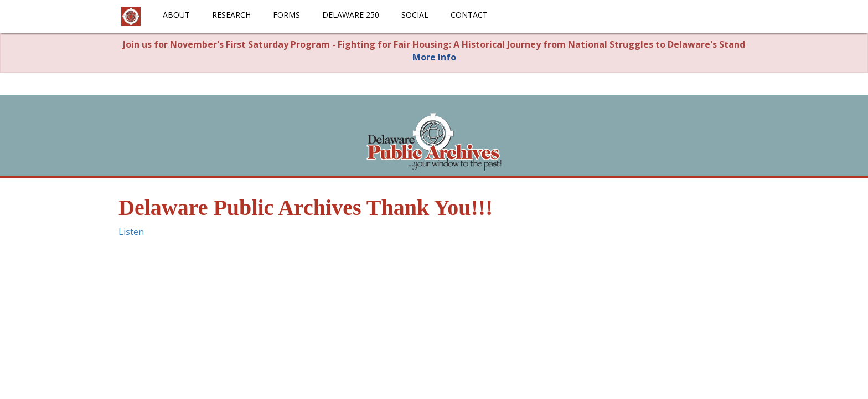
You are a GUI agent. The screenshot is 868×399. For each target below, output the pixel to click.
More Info (434, 57)
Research (231, 15)
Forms (286, 15)
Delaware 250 (351, 15)
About (176, 15)
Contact (469, 15)
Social (415, 15)
